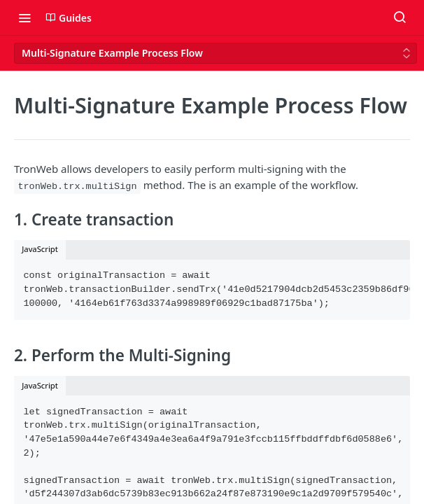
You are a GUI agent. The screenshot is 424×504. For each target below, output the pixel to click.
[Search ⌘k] (400, 17)
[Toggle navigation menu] (24, 17)
